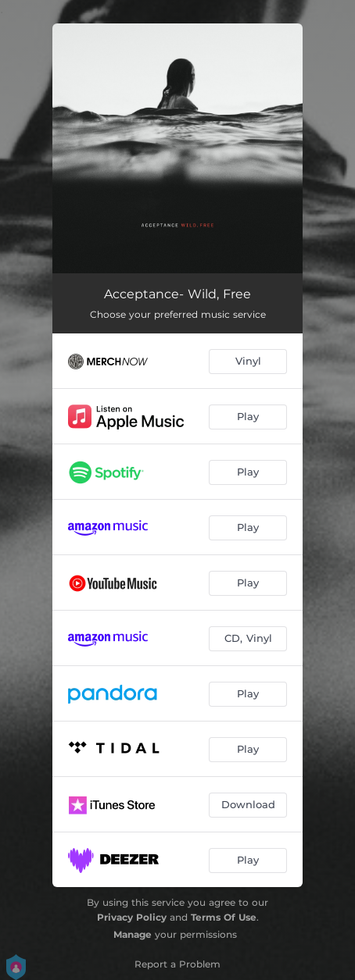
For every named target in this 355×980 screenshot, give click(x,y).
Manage (133, 934)
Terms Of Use (224, 917)
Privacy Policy (132, 917)
